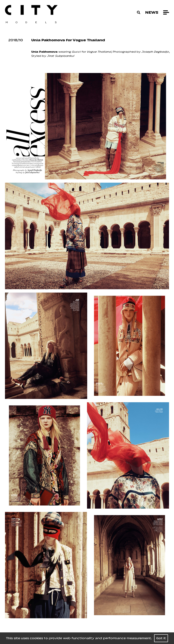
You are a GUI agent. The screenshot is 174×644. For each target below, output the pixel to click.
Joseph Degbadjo (155, 52)
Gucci (76, 52)
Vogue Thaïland (99, 52)
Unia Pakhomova (44, 52)
